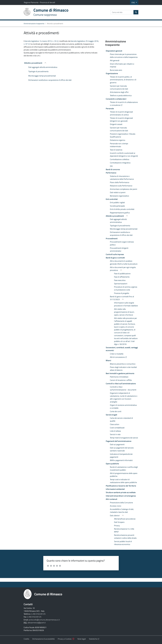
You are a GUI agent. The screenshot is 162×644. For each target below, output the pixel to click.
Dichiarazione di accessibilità (43, 639)
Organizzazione (112, 73)
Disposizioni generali (114, 51)
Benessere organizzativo (119, 196)
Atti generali (115, 60)
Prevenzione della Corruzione (121, 503)
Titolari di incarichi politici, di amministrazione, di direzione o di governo (123, 80)
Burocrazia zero (116, 70)
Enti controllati (112, 199)
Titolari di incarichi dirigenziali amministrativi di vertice (121, 113)
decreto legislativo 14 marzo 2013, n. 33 (42, 41)
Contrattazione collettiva (120, 159)
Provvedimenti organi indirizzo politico (122, 243)
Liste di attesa (115, 431)
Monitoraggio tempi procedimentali (42, 76)
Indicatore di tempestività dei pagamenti (121, 456)
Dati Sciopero (119, 522)
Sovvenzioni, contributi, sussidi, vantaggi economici (122, 349)
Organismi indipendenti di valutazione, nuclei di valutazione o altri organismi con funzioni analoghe (124, 397)
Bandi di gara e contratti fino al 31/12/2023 (122, 298)
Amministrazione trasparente (34, 24)
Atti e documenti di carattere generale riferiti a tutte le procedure (124, 262)
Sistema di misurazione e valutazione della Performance (122, 178)
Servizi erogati (111, 415)
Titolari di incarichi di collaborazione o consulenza (124, 104)
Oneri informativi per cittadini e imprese (122, 65)
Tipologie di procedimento (38, 71)
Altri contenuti (111, 499)
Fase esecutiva (120, 280)
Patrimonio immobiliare (119, 377)
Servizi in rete (115, 434)
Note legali (82, 639)
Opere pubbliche (112, 464)
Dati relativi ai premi (118, 192)
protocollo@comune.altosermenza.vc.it (44, 620)
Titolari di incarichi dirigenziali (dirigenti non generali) (121, 119)
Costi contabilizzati (117, 428)
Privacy (117, 526)
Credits (26, 639)
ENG (133, 3)
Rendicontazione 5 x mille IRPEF (124, 530)
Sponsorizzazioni (121, 284)
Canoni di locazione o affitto (121, 380)
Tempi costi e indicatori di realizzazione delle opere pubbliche (123, 481)
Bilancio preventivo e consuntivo (123, 364)
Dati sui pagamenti (117, 444)
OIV (111, 166)
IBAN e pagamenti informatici (121, 460)
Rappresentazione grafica (120, 213)
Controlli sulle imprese (115, 254)
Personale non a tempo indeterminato (119, 145)
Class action (115, 424)
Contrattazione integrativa (120, 163)
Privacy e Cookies (65, 639)
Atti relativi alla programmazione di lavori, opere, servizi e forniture (124, 312)
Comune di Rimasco (48, 594)
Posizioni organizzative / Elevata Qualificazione (123, 135)
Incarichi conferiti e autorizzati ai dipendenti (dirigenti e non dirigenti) (124, 154)
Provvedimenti (112, 239)
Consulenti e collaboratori (116, 99)
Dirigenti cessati (116, 124)
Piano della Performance (120, 182)
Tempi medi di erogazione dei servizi (124, 438)
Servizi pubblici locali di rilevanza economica (123, 543)
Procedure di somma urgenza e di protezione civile (126, 288)
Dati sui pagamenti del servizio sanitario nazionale (122, 449)
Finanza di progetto (122, 293)
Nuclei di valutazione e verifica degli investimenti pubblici (124, 468)
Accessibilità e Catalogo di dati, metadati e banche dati (122, 511)
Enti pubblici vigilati (117, 202)
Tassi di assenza (116, 150)
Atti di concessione (124, 357)
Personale (110, 109)
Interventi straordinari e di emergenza (121, 496)
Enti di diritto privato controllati (122, 209)
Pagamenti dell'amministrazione (119, 441)
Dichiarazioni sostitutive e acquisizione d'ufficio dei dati (50, 80)
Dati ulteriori (115, 516)
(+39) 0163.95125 (38, 614)
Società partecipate (117, 206)
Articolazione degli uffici (119, 92)
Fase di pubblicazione (122, 274)
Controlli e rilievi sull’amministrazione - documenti (123, 388)
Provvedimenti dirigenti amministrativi (119, 249)
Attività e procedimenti (33, 63)
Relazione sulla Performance (121, 186)
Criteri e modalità (117, 354)
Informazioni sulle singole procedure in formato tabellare (126, 304)
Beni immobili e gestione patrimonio (120, 373)
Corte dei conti (116, 411)
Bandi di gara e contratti (115, 258)
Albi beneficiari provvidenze (125, 519)
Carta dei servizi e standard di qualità (121, 419)
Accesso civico (116, 506)
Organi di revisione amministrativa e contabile (123, 407)
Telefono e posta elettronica (121, 95)
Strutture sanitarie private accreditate (121, 492)
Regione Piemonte (31, 2)
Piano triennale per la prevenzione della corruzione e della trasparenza (124, 56)
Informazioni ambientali (115, 489)
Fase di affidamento (122, 277)
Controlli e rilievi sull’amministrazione (121, 384)
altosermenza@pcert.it (37, 623)
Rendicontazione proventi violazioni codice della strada (125, 537)
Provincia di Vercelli (48, 2)
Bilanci (108, 360)
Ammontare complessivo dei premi (124, 189)
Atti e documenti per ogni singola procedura (123, 269)
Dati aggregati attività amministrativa (43, 67)
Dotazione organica (118, 140)
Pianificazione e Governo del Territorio (121, 486)
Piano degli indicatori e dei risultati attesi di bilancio (123, 369)
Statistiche (94, 639)
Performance (111, 173)
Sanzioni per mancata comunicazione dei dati (119, 87)
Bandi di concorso (113, 169)
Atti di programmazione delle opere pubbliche (124, 475)
